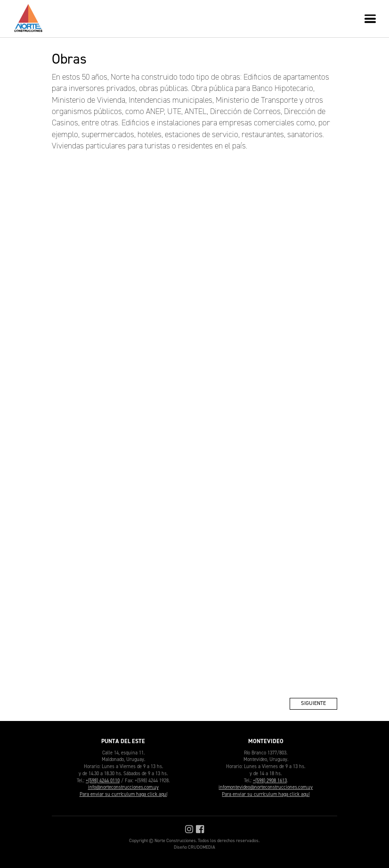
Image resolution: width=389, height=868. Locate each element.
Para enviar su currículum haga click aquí (123, 794)
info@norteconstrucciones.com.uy (123, 787)
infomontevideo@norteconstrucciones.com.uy (266, 787)
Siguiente (313, 703)
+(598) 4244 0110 (103, 780)
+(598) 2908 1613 (270, 780)
